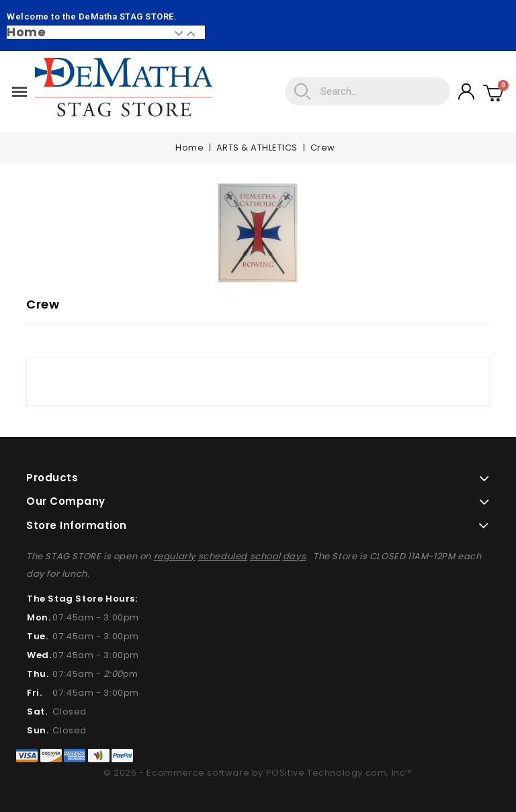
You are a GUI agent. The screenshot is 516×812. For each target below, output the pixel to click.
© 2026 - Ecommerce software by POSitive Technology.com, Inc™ (258, 773)
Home (26, 32)
